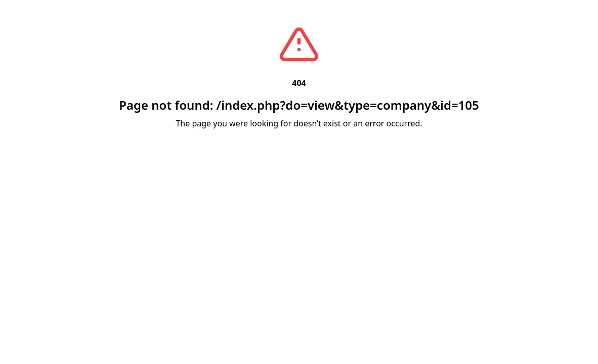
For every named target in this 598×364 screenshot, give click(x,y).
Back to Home (299, 135)
